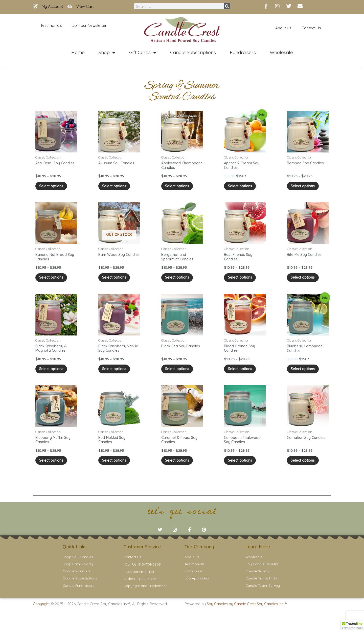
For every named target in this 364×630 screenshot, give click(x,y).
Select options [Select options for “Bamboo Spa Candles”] (306, 188)
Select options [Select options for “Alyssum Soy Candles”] (117, 188)
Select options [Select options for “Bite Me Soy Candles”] (306, 282)
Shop (107, 52)
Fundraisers (243, 52)
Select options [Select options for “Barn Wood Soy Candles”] (117, 282)
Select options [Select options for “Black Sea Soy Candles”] (180, 376)
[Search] (227, 6)
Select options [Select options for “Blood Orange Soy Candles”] (243, 376)
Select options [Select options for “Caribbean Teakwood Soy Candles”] (243, 469)
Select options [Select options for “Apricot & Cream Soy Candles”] (243, 188)
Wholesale (281, 52)
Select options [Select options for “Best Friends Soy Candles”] (243, 282)
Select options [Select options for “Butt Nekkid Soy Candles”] (117, 469)
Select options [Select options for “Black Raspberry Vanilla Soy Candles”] (117, 376)
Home (78, 52)
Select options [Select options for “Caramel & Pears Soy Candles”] (180, 469)
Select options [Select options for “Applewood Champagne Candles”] (180, 188)
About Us (283, 28)
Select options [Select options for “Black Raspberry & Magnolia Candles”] (54, 376)
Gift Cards (143, 52)
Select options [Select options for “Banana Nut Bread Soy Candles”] (54, 282)
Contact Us (311, 28)
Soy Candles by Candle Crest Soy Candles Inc (247, 617)
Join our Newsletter (89, 25)
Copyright (42, 617)
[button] (352, 625)
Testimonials (51, 25)
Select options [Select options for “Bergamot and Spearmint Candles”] (180, 282)
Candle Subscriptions (193, 52)
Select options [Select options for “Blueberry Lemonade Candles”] (306, 376)
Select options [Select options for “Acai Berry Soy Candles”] (54, 188)
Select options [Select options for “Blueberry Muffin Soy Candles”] (54, 469)
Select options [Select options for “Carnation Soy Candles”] (306, 469)
